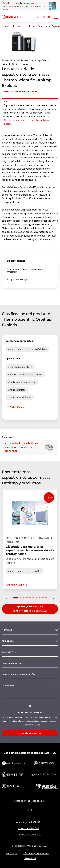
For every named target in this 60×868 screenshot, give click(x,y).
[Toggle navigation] (56, 17)
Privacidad (30, 858)
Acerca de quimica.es (30, 835)
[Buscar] (38, 17)
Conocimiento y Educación (18, 674)
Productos (9, 652)
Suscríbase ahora (30, 733)
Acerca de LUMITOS (29, 828)
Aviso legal (12, 853)
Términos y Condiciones (36, 853)
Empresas (8, 641)
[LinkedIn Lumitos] (30, 809)
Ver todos (15, 407)
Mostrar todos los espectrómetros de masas (30, 609)
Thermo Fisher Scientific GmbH (19, 91)
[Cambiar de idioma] (49, 17)
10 (46, 598)
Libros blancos (11, 663)
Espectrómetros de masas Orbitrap (21, 60)
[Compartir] (44, 17)
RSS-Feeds (8, 686)
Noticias (7, 630)
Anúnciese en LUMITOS (29, 822)
